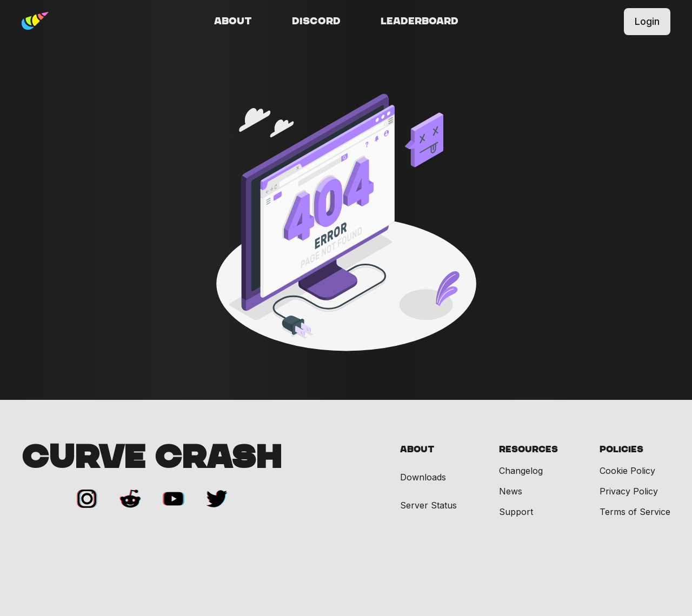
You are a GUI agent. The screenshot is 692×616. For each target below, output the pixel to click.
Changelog (521, 471)
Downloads (423, 477)
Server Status (428, 505)
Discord (316, 22)
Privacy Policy (629, 491)
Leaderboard (420, 22)
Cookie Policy (627, 471)
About (233, 22)
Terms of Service (635, 512)
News (511, 491)
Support (516, 512)
